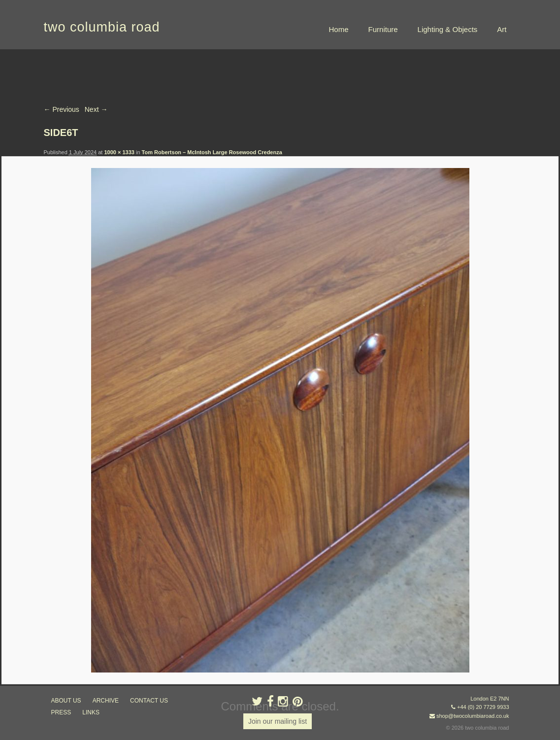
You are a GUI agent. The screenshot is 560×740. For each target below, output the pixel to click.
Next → (96, 109)
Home (339, 29)
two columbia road (102, 27)
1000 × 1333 (119, 152)
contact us (149, 701)
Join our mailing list (278, 721)
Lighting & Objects (448, 29)
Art (502, 29)
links (91, 712)
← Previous (62, 109)
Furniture (383, 29)
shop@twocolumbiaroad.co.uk (473, 716)
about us (66, 701)
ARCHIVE (106, 701)
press (61, 712)
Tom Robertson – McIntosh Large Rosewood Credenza (212, 152)
